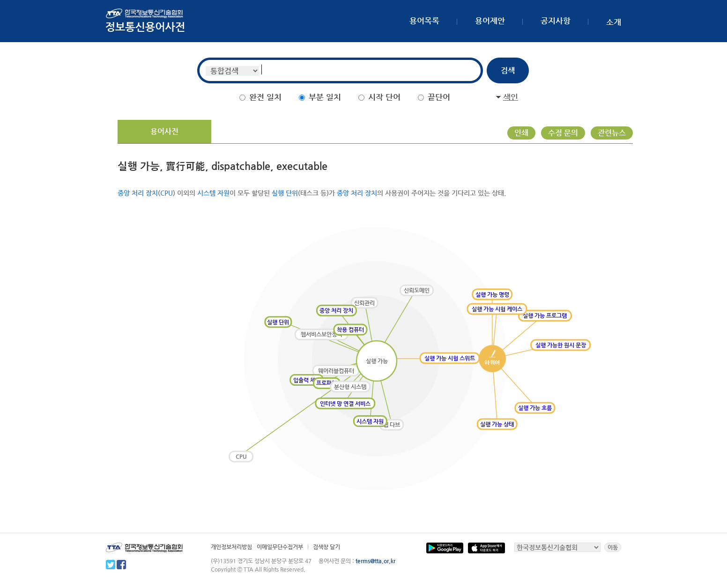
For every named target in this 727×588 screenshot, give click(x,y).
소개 (614, 22)
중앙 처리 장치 (138, 193)
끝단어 (439, 97)
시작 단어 (384, 97)
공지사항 (556, 21)
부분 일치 (325, 97)
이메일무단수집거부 (280, 547)
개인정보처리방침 (231, 547)
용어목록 (424, 21)
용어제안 (490, 21)
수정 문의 (563, 133)
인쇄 (521, 133)
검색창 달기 (326, 547)
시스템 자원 (213, 193)
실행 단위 (285, 193)
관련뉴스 (612, 133)
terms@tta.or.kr (375, 561)
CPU (167, 193)
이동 (613, 547)
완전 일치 (265, 97)
